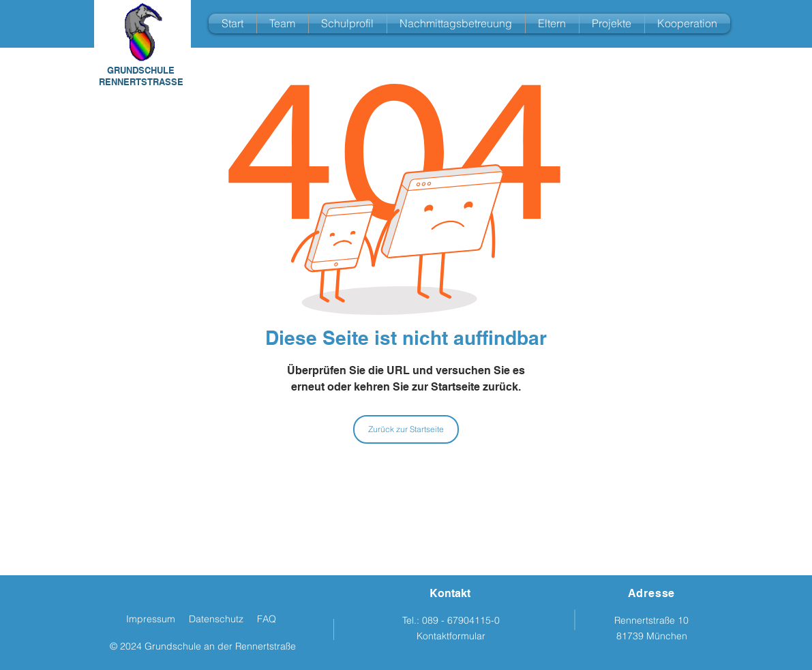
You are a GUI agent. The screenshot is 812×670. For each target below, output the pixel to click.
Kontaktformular (451, 636)
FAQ (267, 619)
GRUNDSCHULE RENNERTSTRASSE (141, 76)
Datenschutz (216, 619)
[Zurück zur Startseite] (406, 429)
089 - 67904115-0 (461, 620)
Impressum (151, 619)
